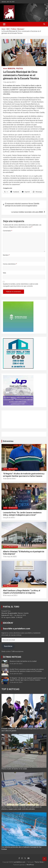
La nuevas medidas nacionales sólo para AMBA (27, 212)
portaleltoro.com (20, 862)
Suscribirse (8, 646)
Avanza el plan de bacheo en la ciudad (23, 661)
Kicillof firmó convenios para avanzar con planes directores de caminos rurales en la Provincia (27, 670)
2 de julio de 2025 (9, 518)
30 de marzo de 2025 (10, 595)
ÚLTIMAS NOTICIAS (12, 657)
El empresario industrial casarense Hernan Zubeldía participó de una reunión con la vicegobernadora (22, 205)
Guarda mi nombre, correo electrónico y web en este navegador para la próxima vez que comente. (21, 285)
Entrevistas (8, 441)
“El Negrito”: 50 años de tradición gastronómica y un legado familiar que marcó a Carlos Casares (28, 679)
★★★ (5, 69)
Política (19, 69)
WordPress (30, 865)
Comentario (8, 231)
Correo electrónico (10, 264)
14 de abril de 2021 (9, 82)
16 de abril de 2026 (9, 479)
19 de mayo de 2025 (10, 557)
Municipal (12, 69)
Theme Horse (39, 862)
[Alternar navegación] (4, 24)
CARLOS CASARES (24, 420)
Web (5, 273)
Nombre (6, 255)
